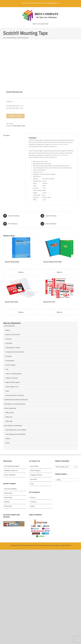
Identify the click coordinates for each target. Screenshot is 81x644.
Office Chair (9, 417)
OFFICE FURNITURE (10, 408)
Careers (32, 506)
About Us (33, 497)
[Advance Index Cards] (21, 288)
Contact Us (33, 502)
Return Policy (8, 506)
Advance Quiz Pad (49, 302)
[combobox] (66, 467)
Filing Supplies (10, 361)
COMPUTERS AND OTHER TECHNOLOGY (16, 400)
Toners (8, 443)
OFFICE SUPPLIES (10, 326)
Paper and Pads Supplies (13, 382)
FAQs (32, 484)
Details (22, 272)
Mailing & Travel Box (12, 378)
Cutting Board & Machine (13, 348)
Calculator (9, 339)
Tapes (24, 126)
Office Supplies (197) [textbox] (66, 467)
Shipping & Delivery (36, 475)
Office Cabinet (10, 413)
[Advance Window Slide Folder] (60, 248)
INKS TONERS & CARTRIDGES (13, 426)
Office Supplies (17, 126)
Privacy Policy (8, 493)
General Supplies (11, 365)
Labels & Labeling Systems (14, 374)
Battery (8, 330)
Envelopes (9, 356)
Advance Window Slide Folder (52, 262)
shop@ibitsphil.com (52, 3)
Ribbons (8, 439)
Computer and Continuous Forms (15, 352)
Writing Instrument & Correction (15, 395)
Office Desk (9, 421)
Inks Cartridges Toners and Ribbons (16, 434)
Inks (7, 369)
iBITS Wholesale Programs (12, 466)
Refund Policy (8, 497)
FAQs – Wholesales (10, 475)
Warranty (7, 502)
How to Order (34, 466)
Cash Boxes (9, 343)
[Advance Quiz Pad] (60, 288)
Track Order (34, 479)
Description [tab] (7, 135)
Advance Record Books (12, 262)
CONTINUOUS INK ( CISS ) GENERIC (16, 430)
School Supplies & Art (12, 387)
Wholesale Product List (11, 471)
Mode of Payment (35, 471)
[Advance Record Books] (21, 248)
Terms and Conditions (10, 489)
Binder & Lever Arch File (13, 335)
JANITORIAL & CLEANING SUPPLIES (15, 404)
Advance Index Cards (11, 302)
